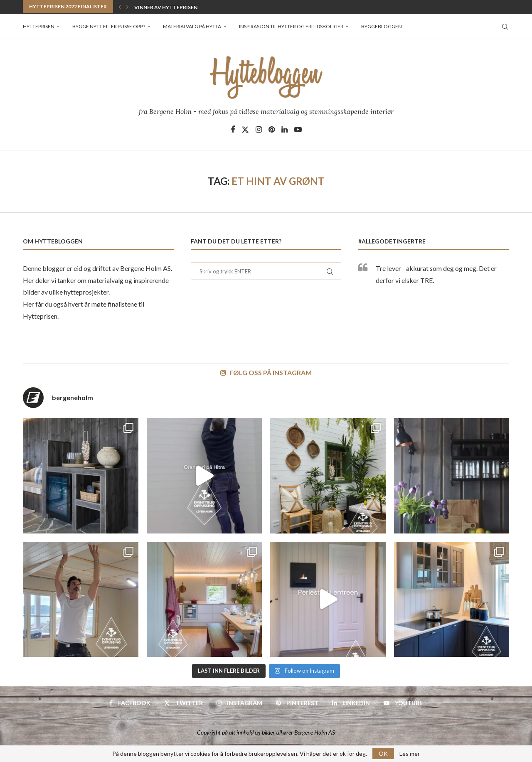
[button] (120, 7)
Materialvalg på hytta (192, 26)
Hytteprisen (39, 26)
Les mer (410, 754)
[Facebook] (233, 130)
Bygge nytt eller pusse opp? (109, 26)
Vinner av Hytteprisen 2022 (172, 7)
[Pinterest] (272, 130)
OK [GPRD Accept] (383, 753)
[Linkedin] (284, 130)
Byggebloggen (382, 26)
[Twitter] (245, 130)
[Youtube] (298, 130)
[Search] (505, 27)
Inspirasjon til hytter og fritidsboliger (291, 26)
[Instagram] (259, 130)
